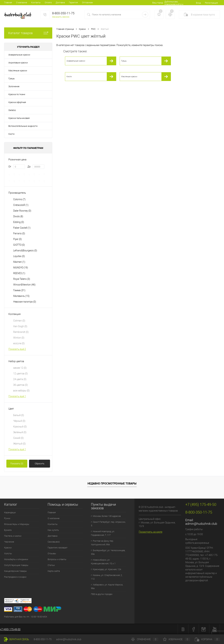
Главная (8, 3)
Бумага (8, 530)
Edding (19, 222)
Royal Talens (22, 279)
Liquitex (19, 256)
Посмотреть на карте (151, 532)
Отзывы (52, 553)
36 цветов (21, 385)
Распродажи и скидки (15, 577)
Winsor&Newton (24, 285)
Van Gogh (20, 326)
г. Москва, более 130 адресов (106, 516)
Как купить (53, 530)
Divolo (18, 216)
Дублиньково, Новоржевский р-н (174, 3)
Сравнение (145, 639)
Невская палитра (25, 302)
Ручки (7, 518)
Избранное (177, 639)
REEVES (19, 273)
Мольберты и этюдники (16, 559)
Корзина (207, 639)
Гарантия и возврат (58, 548)
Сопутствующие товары (16, 565)
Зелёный (20, 432)
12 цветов (21, 374)
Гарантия (73, 3)
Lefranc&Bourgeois (25, 251)
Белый (19, 415)
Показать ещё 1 (17, 396)
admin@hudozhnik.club (201, 524)
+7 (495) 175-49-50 (10, 629)
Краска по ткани (17, 94)
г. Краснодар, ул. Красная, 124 (106, 569)
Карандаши (10, 512)
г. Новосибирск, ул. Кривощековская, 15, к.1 (103, 562)
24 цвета (20, 379)
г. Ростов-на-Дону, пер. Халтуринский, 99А (102, 543)
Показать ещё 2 (17, 349)
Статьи (51, 565)
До (29, 167)
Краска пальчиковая (19, 118)
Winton (19, 338)
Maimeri (19, 262)
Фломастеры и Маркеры (17, 524)
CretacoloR (21, 205)
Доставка (60, 3)
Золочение (14, 86)
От (10, 167)
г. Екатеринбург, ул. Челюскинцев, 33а (108, 552)
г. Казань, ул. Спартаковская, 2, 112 (107, 577)
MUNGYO (21, 268)
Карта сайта (54, 571)
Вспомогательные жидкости (23, 126)
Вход (198, 3)
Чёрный (19, 421)
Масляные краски (18, 71)
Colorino (19, 199)
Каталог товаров (28, 33)
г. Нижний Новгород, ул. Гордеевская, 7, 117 (103, 533)
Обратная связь (17, 639)
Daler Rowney (22, 211)
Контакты (36, 3)
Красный (20, 427)
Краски (8, 548)
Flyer (18, 239)
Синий (18, 438)
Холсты (8, 553)
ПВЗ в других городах (102, 594)
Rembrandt (21, 332)
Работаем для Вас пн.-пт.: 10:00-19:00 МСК (26, 617)
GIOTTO (19, 245)
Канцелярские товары (15, 571)
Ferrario (19, 233)
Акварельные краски (19, 55)
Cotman (19, 321)
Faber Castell (22, 228)
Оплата (48, 3)
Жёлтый (20, 444)
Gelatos (12, 110)
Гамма (19, 290)
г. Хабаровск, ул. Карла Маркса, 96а (107, 586)
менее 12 (20, 368)
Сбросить (40, 464)
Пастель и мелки (13, 536)
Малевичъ (21, 296)
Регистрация (211, 3)
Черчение (9, 542)
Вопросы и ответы (57, 559)
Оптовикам (87, 3)
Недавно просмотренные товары (112, 483)
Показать (17, 464)
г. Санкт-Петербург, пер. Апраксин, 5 (108, 524)
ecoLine (19, 343)
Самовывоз (54, 542)
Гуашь (12, 78)
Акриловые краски (18, 63)
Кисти (11, 134)
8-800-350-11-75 (43, 639)
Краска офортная (17, 102)
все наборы (21, 391)
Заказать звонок (61, 17)
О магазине (22, 3)
